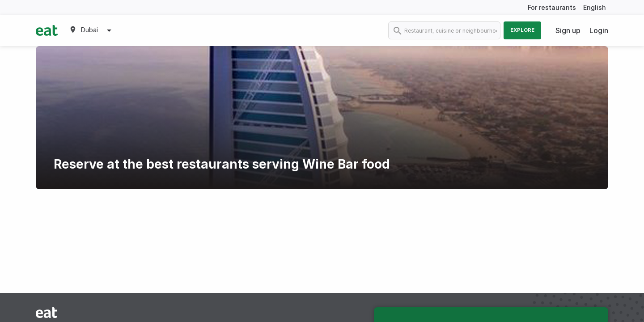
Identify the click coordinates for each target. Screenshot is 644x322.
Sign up (568, 30)
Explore (522, 30)
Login (599, 30)
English (595, 7)
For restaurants (552, 7)
